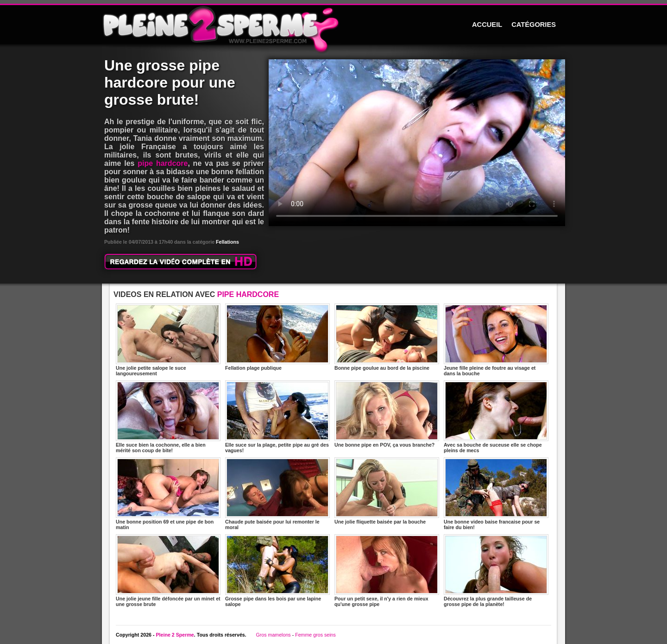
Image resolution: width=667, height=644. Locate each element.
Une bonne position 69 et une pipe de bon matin (168, 494)
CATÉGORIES (534, 25)
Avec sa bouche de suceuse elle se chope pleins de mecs (496, 417)
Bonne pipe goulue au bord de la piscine (387, 337)
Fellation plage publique (277, 337)
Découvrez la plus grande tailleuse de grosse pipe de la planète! (496, 571)
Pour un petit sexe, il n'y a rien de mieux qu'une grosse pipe (387, 571)
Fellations (227, 242)
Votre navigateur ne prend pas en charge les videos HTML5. (417, 143)
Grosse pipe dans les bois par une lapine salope (277, 571)
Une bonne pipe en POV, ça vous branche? (387, 414)
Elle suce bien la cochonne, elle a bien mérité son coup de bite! (168, 417)
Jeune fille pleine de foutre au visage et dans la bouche (496, 340)
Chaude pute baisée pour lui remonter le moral (277, 494)
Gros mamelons (273, 635)
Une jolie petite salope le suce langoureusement (168, 340)
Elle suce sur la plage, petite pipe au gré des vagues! (277, 417)
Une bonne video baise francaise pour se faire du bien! (496, 494)
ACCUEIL (487, 25)
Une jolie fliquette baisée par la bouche (387, 491)
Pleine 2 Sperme (175, 635)
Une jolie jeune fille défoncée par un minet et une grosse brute (168, 571)
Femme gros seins (315, 635)
